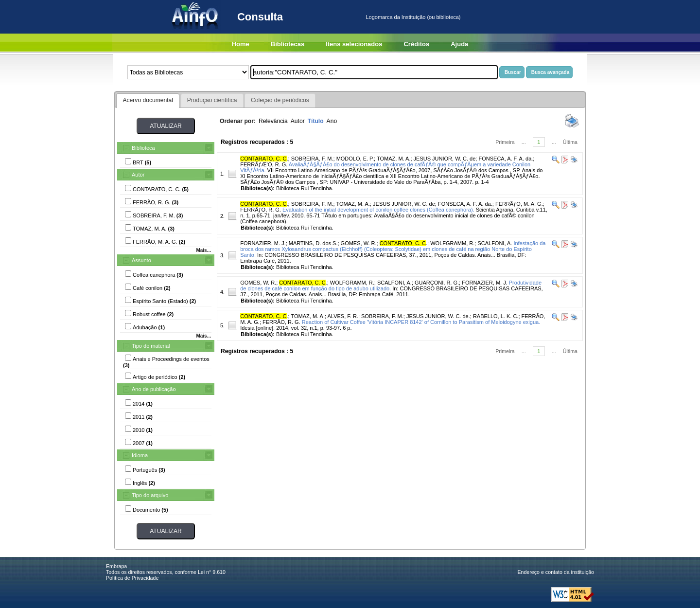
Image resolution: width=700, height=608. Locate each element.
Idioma (140, 455)
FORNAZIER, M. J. (263, 243)
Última (570, 142)
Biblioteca (143, 148)
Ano (332, 121)
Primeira (505, 142)
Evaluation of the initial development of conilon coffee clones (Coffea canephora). (378, 210)
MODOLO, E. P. (355, 159)
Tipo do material (151, 346)
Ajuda (459, 44)
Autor (138, 175)
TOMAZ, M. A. (394, 159)
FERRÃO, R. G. (281, 322)
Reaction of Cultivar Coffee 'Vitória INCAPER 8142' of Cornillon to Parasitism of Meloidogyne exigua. (421, 322)
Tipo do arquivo (150, 495)
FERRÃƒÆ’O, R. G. (264, 164)
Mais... (203, 250)
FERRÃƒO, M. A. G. (519, 204)
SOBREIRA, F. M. (312, 159)
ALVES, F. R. (343, 316)
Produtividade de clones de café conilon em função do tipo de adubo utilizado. (391, 286)
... (524, 142)
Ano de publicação (154, 389)
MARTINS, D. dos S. (313, 243)
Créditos (416, 44)
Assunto (141, 260)
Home (241, 44)
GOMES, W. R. (359, 243)
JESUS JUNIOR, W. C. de (445, 159)
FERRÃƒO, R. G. (261, 210)
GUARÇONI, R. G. (437, 283)
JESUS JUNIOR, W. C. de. (438, 316)
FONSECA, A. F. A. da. (506, 159)
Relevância (273, 121)
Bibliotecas (288, 44)
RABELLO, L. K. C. (496, 316)
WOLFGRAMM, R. (452, 243)
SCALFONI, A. (495, 243)
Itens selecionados (354, 44)
